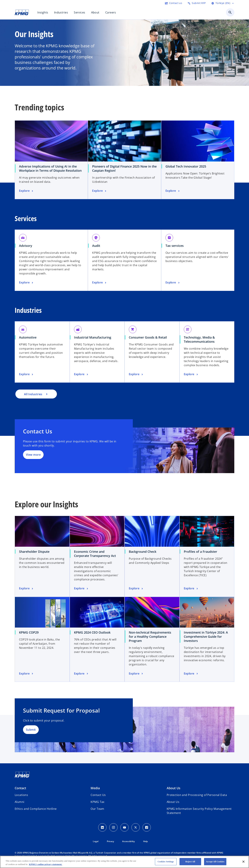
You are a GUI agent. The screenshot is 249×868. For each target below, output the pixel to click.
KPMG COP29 (29, 632)
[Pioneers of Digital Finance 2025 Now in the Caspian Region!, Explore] (100, 191)
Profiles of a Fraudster (200, 552)
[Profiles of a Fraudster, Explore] (191, 589)
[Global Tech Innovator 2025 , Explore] (173, 191)
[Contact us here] (174, 3)
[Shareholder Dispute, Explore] (26, 589)
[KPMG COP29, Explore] (26, 674)
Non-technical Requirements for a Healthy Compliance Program (150, 637)
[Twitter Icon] (136, 827)
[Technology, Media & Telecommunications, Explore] (191, 374)
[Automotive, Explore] (26, 374)
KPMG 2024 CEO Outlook (92, 632)
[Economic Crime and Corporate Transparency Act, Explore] (81, 589)
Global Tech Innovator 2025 (186, 166)
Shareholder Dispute (34, 552)
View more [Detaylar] (33, 455)
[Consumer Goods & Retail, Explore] (136, 374)
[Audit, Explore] (100, 283)
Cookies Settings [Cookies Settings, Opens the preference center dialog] (166, 862)
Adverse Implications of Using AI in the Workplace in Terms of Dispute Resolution (50, 168)
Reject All (190, 862)
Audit (96, 246)
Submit (31, 730)
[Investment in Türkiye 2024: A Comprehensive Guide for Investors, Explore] (191, 674)
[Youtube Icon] (124, 827)
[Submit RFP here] (197, 3)
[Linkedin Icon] (102, 827)
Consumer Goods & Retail (148, 337)
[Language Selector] (223, 3)
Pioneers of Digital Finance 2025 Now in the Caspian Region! (124, 168)
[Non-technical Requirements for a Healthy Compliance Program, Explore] (136, 674)
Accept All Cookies (215, 862)
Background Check (143, 552)
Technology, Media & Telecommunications (199, 339)
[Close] (243, 862)
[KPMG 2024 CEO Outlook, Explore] (81, 674)
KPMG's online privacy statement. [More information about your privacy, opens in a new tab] (45, 864)
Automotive (28, 337)
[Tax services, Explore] (173, 283)
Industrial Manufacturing (93, 337)
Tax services (175, 246)
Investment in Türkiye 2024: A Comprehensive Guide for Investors (206, 637)
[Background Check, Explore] (136, 589)
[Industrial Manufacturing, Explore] (81, 374)
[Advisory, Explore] (26, 283)
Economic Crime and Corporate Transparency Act (95, 554)
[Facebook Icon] (147, 827)
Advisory (26, 246)
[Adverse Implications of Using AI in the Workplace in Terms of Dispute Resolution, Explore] (26, 191)
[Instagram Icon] (113, 827)
